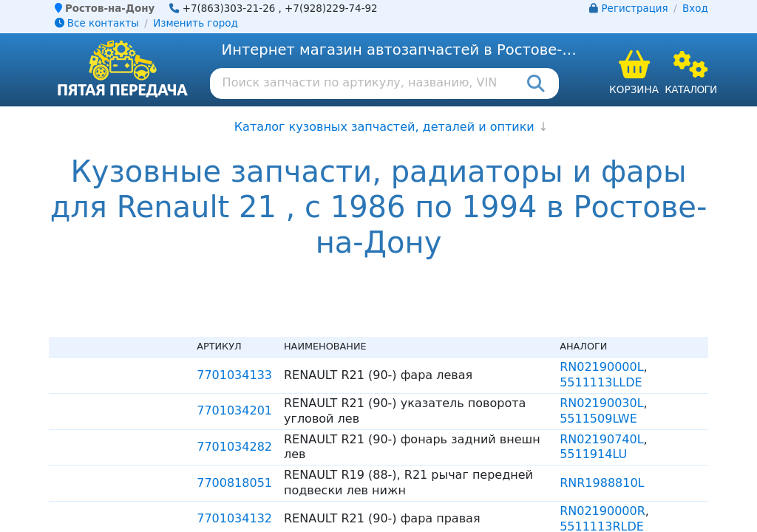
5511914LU (593, 454)
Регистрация (635, 8)
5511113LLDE (601, 382)
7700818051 (234, 483)
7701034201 (234, 410)
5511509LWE (598, 419)
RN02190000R (602, 511)
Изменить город (195, 23)
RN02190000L (601, 367)
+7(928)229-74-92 (331, 8)
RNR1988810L (602, 483)
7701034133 (234, 375)
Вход (695, 8)
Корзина (634, 89)
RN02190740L (601, 439)
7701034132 (234, 518)
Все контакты (97, 23)
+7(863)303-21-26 (229, 8)
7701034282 (234, 447)
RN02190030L (601, 403)
